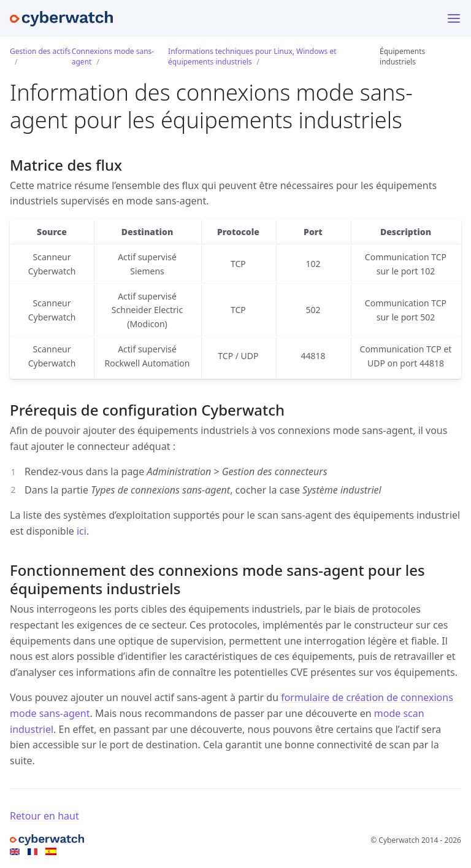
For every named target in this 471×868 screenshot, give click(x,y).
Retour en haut (44, 816)
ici (82, 531)
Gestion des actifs (40, 51)
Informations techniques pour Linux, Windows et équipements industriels (252, 56)
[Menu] (454, 18)
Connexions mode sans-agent (113, 56)
